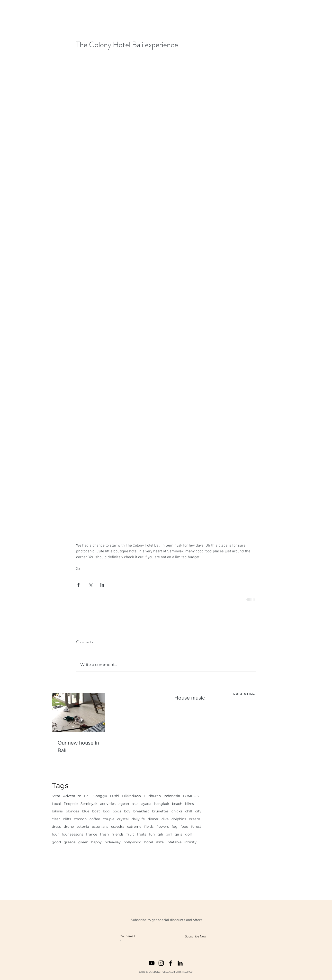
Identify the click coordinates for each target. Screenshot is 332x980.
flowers (163, 827)
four (55, 834)
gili (160, 834)
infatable (174, 842)
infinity (190, 842)
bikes (189, 804)
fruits (142, 834)
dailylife (138, 819)
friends (118, 834)
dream (195, 819)
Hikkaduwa (131, 796)
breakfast (141, 811)
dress (56, 827)
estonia (83, 827)
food (184, 827)
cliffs (67, 819)
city (198, 811)
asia (135, 804)
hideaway (113, 842)
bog (106, 811)
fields (149, 827)
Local (56, 804)
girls (178, 834)
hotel (149, 842)
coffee (95, 819)
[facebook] (171, 963)
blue (86, 811)
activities (108, 804)
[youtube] (152, 963)
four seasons (72, 834)
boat (96, 811)
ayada (146, 804)
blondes (72, 811)
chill (189, 811)
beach (177, 804)
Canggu (100, 796)
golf (188, 834)
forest (196, 827)
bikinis (57, 811)
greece (70, 842)
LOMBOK (191, 796)
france (92, 834)
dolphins (179, 819)
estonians (100, 827)
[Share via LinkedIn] (102, 585)
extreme (134, 827)
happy (96, 842)
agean (124, 804)
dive (165, 819)
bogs (117, 811)
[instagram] (161, 963)
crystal (123, 819)
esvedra (118, 827)
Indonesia (172, 796)
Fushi (115, 796)
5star (56, 796)
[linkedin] (180, 963)
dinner (153, 819)
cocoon (80, 819)
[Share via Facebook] (78, 585)
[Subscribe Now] (196, 937)
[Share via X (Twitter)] (90, 585)
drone (69, 827)
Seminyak (89, 804)
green (83, 842)
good (56, 842)
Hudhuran (152, 796)
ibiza (160, 842)
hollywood (132, 842)
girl (169, 834)
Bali (87, 796)
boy (127, 811)
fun (152, 834)
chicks (177, 811)
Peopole (71, 804)
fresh (104, 834)
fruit (130, 834)
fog (175, 827)
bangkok (162, 804)
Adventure (72, 796)
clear (56, 819)
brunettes (160, 811)
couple (109, 819)
